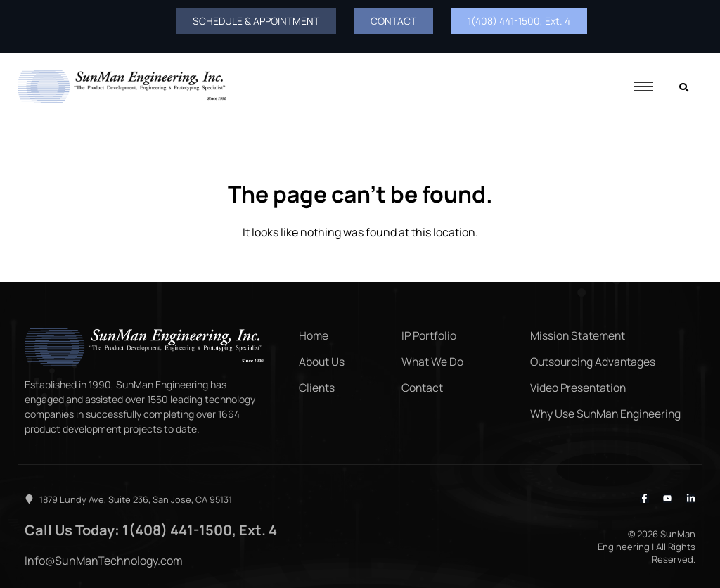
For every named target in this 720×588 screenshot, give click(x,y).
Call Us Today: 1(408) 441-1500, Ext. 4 (139, 528)
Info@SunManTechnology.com (104, 558)
